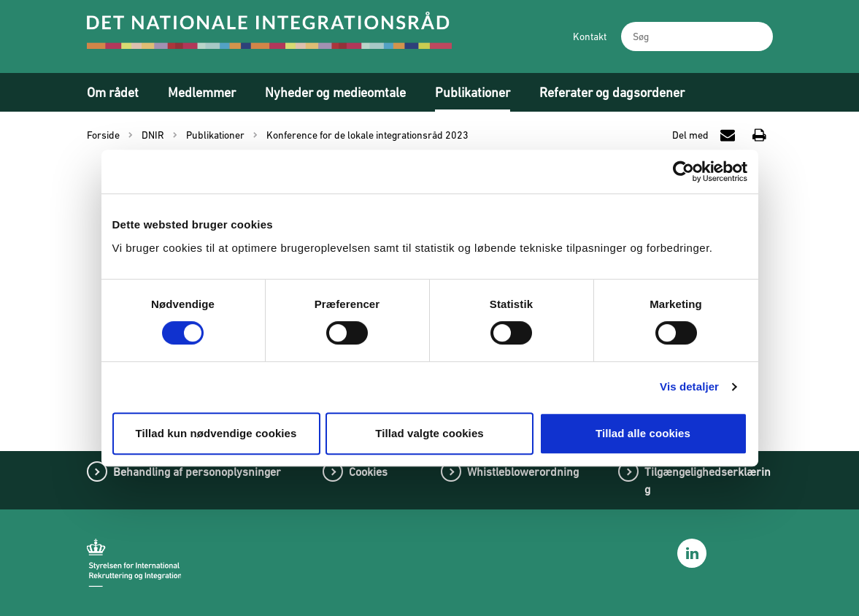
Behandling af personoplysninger (197, 471)
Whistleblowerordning (523, 471)
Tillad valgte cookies (429, 433)
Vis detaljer (689, 386)
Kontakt (590, 36)
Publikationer (473, 92)
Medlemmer (202, 92)
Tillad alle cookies (643, 433)
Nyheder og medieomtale (335, 92)
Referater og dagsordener (612, 92)
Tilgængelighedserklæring (708, 480)
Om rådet (113, 92)
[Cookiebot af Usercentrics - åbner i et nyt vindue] (683, 172)
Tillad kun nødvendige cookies (216, 433)
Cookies (368, 471)
